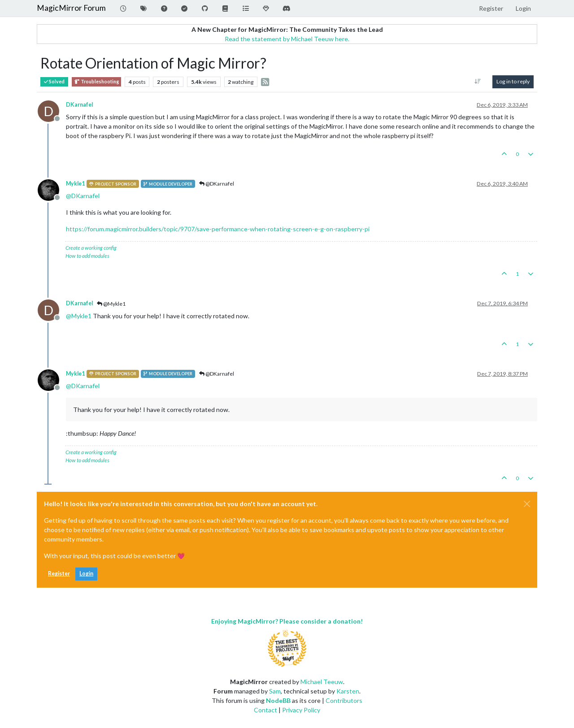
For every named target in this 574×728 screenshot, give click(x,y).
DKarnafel (79, 105)
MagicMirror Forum (71, 8)
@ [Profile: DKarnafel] (83, 196)
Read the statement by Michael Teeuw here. (287, 39)
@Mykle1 (111, 304)
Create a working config (91, 248)
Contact (265, 710)
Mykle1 (75, 184)
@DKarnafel (217, 184)
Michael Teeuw (322, 682)
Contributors (344, 700)
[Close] (527, 504)
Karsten (348, 691)
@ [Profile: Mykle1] (79, 316)
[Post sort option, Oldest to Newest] (478, 82)
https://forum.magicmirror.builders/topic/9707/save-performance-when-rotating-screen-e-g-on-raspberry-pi (218, 229)
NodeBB (278, 700)
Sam (275, 691)
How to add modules (87, 256)
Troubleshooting (96, 82)
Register (59, 574)
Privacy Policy (301, 710)
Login (86, 574)
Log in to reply (513, 81)
